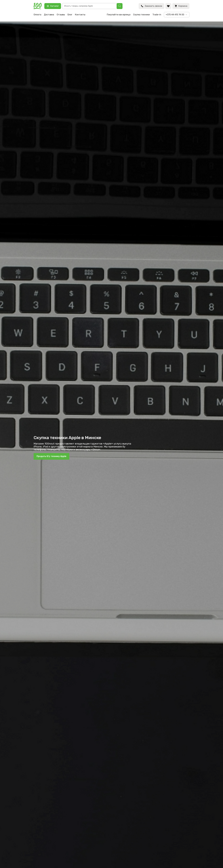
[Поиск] (120, 6)
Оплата (37, 15)
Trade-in (157, 15)
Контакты (80, 15)
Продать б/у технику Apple (51, 456)
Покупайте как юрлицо (119, 15)
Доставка (49, 15)
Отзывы (61, 15)
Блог (70, 15)
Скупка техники (141, 15)
